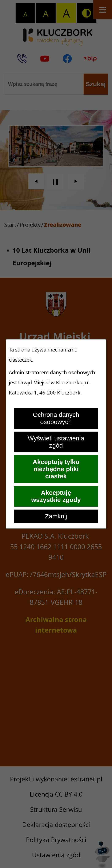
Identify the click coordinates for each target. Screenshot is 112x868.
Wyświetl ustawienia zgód (56, 442)
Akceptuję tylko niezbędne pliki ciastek (56, 469)
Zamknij (56, 516)
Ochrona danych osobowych (56, 418)
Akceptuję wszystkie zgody (56, 496)
